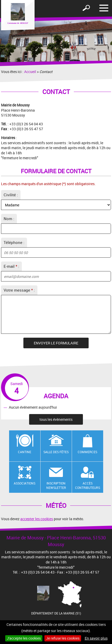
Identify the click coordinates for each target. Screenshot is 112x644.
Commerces (87, 452)
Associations (25, 483)
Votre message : (19, 290)
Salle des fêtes (56, 452)
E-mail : (11, 266)
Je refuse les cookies (63, 638)
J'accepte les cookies (24, 638)
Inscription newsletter (56, 485)
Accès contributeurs (88, 485)
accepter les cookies (37, 519)
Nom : (9, 219)
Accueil (30, 72)
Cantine (25, 452)
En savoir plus (96, 638)
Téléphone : (14, 242)
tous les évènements (56, 419)
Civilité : (11, 195)
